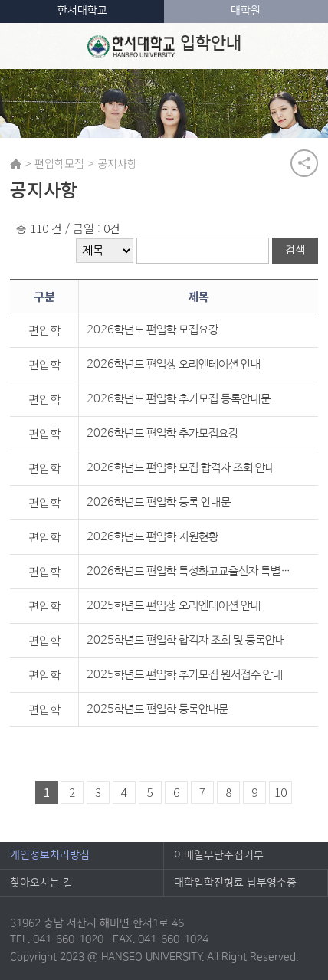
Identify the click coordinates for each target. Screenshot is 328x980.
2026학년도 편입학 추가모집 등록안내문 (179, 399)
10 (280, 792)
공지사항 (117, 163)
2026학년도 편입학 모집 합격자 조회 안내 (181, 468)
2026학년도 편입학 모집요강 (153, 330)
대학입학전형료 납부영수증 (235, 883)
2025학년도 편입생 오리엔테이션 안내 (174, 606)
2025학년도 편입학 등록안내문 (157, 709)
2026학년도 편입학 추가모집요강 (162, 433)
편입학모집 (59, 163)
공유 (304, 163)
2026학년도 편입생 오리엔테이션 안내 (174, 364)
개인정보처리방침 (50, 855)
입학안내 (164, 46)
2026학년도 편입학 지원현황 (153, 537)
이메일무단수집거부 (219, 855)
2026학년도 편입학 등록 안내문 (159, 502)
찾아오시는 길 (41, 883)
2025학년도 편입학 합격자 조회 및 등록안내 (186, 640)
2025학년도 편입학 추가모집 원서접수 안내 (185, 675)
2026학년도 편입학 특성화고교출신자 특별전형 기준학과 (190, 571)
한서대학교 (82, 11)
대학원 (246, 11)
